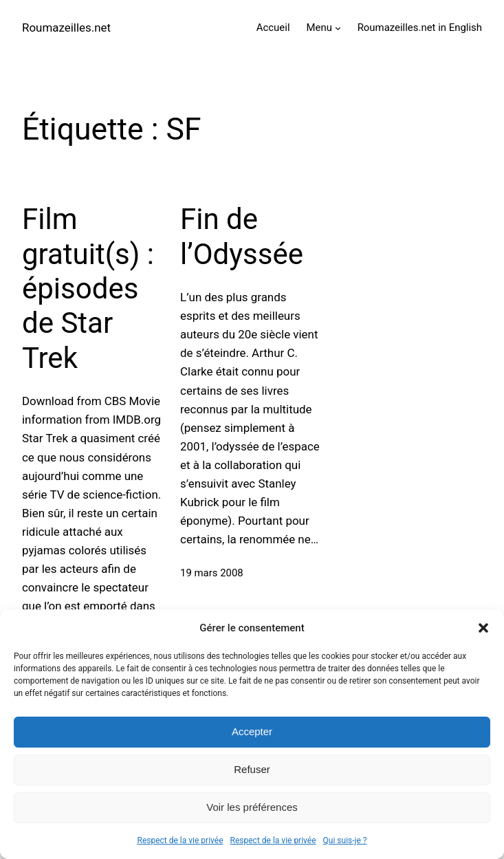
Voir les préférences (252, 807)
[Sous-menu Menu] (338, 28)
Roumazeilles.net (66, 28)
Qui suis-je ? (345, 840)
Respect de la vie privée (180, 840)
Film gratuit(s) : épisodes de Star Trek (88, 289)
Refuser (252, 769)
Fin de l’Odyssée (242, 236)
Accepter (252, 731)
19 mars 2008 (212, 573)
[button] (483, 628)
